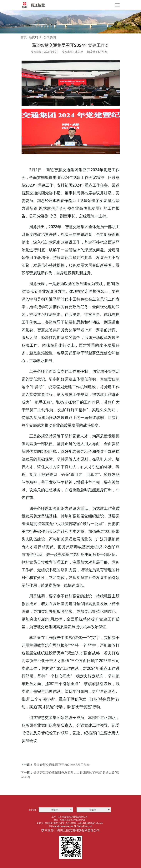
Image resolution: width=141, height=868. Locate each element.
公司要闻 (50, 37)
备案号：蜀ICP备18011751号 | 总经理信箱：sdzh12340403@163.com (70, 823)
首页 (24, 37)
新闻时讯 (35, 37)
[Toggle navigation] (117, 5)
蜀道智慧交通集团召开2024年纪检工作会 (62, 765)
